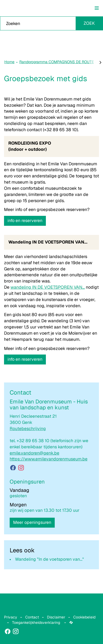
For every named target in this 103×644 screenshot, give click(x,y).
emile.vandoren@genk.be (34, 453)
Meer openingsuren (32, 522)
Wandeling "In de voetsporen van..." (49, 559)
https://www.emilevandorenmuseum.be (49, 459)
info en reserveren (25, 221)
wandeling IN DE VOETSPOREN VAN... (48, 287)
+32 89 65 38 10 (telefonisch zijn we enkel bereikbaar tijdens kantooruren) (49, 444)
